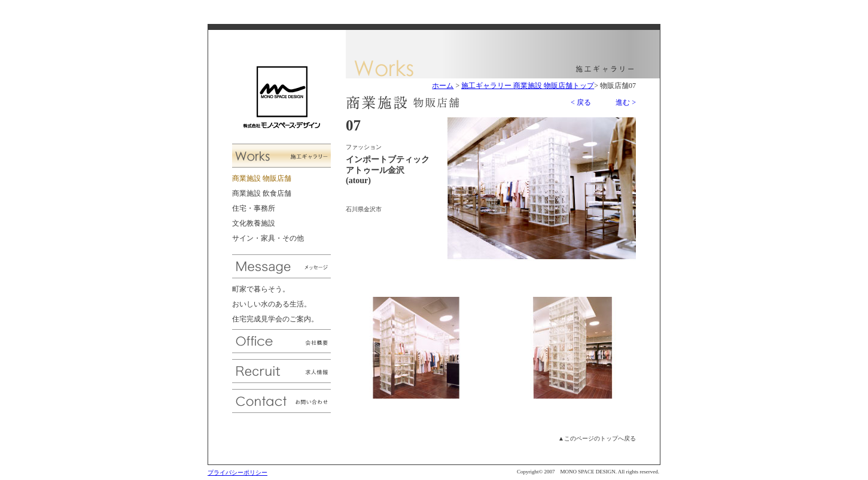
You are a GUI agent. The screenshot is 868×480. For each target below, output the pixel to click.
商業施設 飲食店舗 (262, 193)
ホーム (443, 86)
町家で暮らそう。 (261, 289)
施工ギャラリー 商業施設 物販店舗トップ (528, 86)
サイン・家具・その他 (268, 238)
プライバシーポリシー (237, 473)
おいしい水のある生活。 (272, 304)
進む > (626, 102)
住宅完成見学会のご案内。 (275, 319)
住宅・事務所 (254, 208)
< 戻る (581, 102)
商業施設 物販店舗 (262, 178)
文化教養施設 (254, 223)
